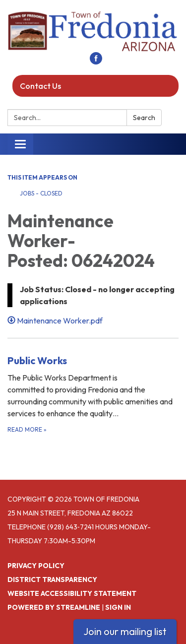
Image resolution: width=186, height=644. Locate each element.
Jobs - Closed (41, 193)
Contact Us (40, 86)
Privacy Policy (36, 566)
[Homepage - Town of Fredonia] (93, 31)
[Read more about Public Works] (93, 394)
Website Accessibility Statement (72, 593)
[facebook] (96, 62)
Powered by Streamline (54, 607)
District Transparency (52, 580)
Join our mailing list (125, 631)
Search (144, 118)
